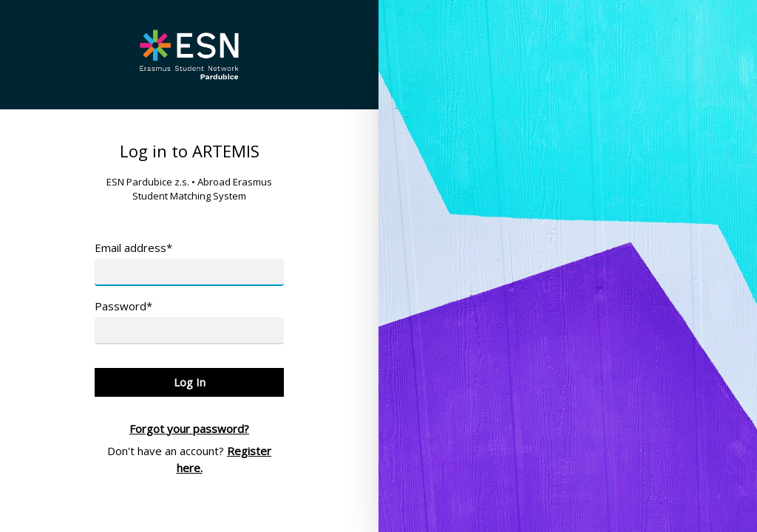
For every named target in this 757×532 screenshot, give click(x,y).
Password (123, 306)
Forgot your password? (189, 429)
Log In (190, 382)
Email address (133, 248)
